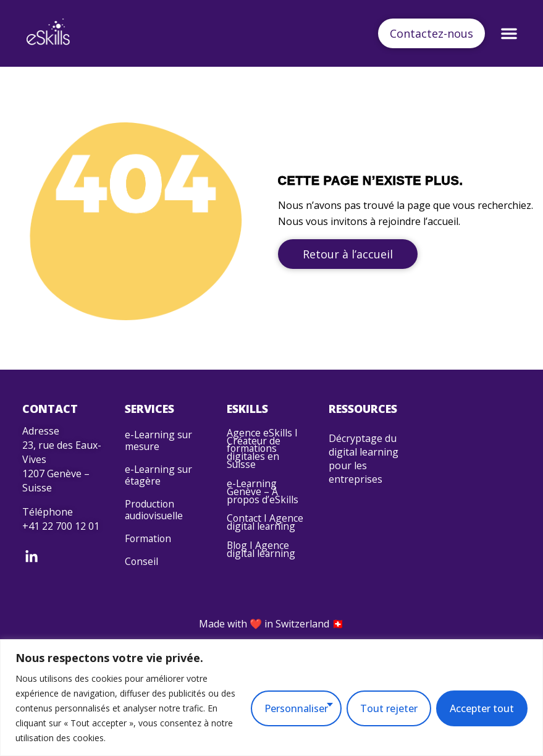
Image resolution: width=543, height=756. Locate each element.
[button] (507, 33)
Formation (149, 554)
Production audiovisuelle (155, 522)
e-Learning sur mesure (159, 443)
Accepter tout (482, 708)
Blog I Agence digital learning (262, 573)
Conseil (142, 580)
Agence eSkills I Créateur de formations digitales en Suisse (262, 452)
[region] (271, 698)
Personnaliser (296, 708)
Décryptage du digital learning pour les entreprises (364, 459)
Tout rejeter (389, 708)
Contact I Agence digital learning (259, 539)
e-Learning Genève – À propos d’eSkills (263, 500)
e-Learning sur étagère (159, 482)
